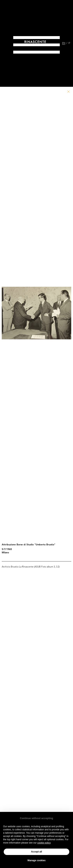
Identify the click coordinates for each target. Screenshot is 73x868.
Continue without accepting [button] (36, 818)
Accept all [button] (36, 852)
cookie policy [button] (44, 843)
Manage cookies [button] (36, 860)
